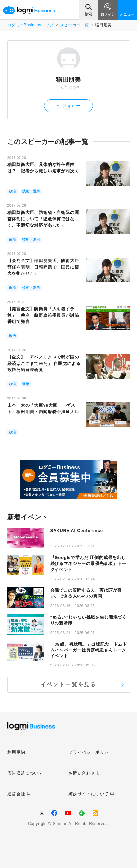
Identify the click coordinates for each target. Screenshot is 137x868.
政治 (13, 191)
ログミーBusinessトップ (31, 25)
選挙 (26, 384)
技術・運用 (31, 191)
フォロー (69, 106)
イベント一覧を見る (69, 685)
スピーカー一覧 (74, 25)
